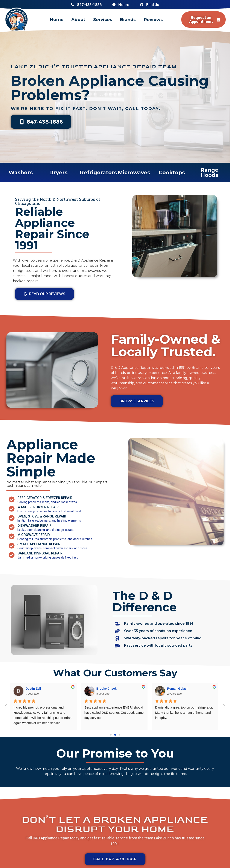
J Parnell (32, 689)
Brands (128, 20)
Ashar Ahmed (177, 689)
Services (103, 20)
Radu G (102, 689)
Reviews (153, 20)
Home (57, 20)
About (78, 20)
